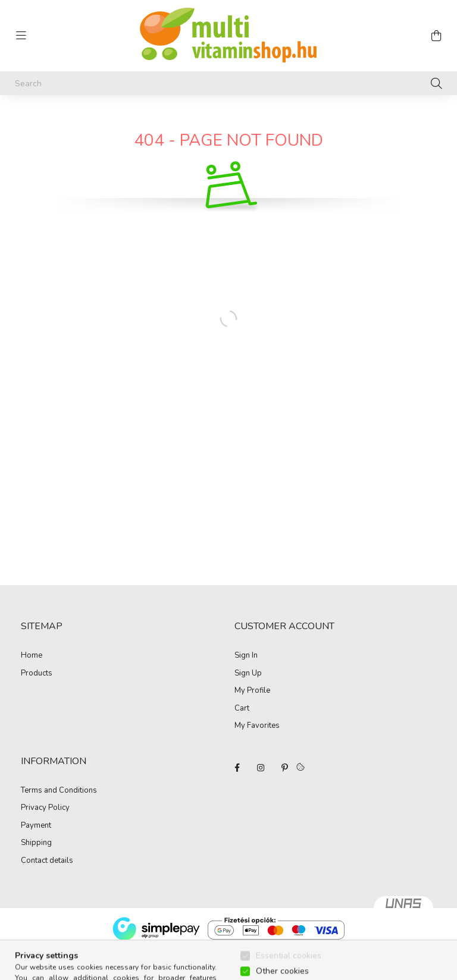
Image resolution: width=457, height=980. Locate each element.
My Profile (252, 691)
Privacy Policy (45, 808)
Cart (242, 709)
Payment (36, 826)
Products (37, 674)
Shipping (36, 843)
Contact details (47, 861)
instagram (261, 768)
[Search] (228, 83)
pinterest (284, 768)
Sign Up (248, 674)
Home (32, 656)
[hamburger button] (21, 36)
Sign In (246, 656)
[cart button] (436, 36)
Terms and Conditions (59, 791)
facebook (237, 768)
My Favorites (257, 726)
